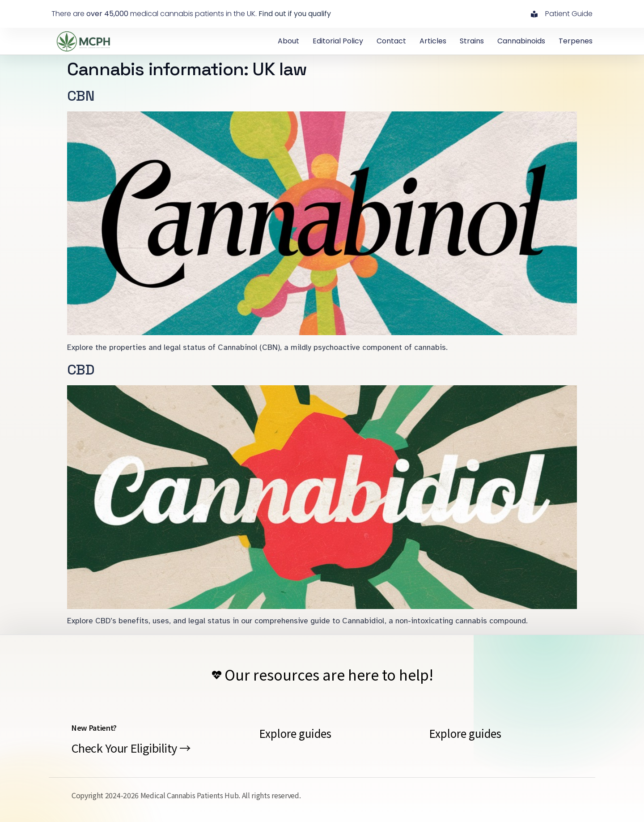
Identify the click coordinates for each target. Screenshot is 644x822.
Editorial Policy (338, 41)
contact (391, 41)
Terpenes (576, 41)
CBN (81, 96)
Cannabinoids (521, 41)
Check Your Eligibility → (131, 747)
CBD (81, 370)
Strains (472, 41)
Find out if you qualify (295, 14)
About (288, 41)
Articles (433, 41)
